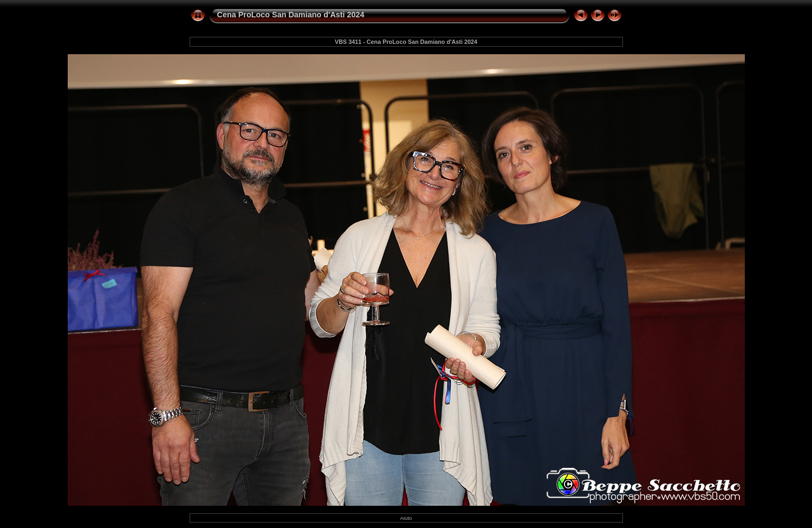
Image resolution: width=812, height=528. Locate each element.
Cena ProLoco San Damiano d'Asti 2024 (291, 15)
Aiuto (406, 518)
